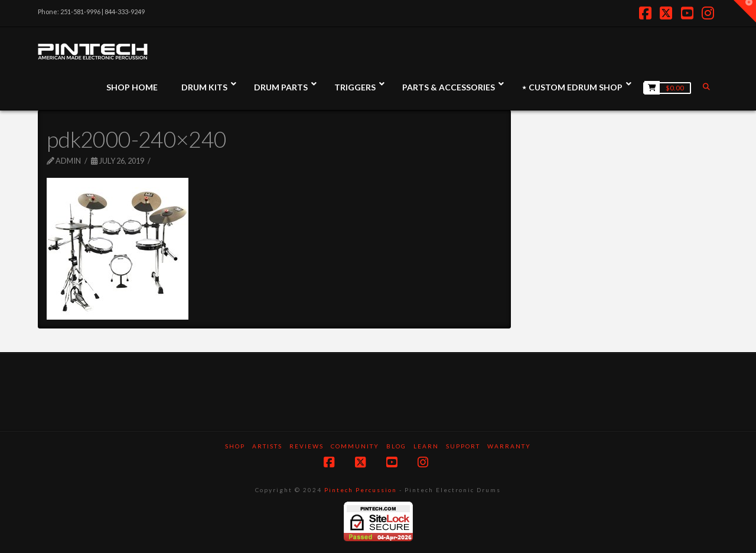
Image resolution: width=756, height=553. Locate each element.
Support (463, 446)
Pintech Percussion (361, 490)
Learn (426, 446)
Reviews (307, 446)
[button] (745, 11)
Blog (396, 446)
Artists (267, 446)
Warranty (509, 446)
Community (355, 446)
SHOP (235, 446)
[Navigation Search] (708, 87)
